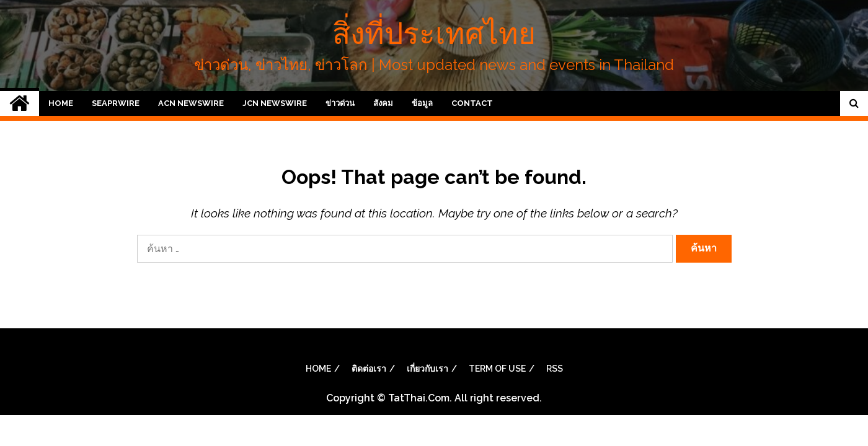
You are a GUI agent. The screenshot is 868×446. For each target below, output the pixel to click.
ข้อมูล (422, 103)
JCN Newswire (275, 103)
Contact (472, 103)
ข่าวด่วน (340, 103)
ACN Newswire (191, 103)
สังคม (383, 103)
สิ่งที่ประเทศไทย (434, 33)
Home (61, 103)
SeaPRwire (116, 103)
